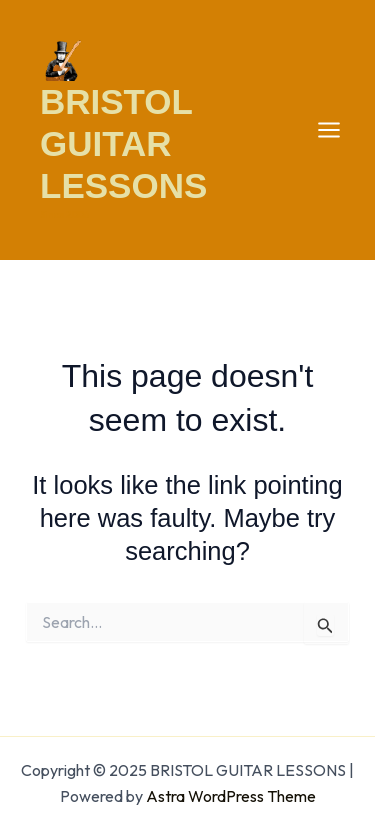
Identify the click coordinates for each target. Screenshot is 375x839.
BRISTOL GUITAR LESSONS (123, 143)
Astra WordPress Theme (231, 796)
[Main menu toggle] (330, 130)
